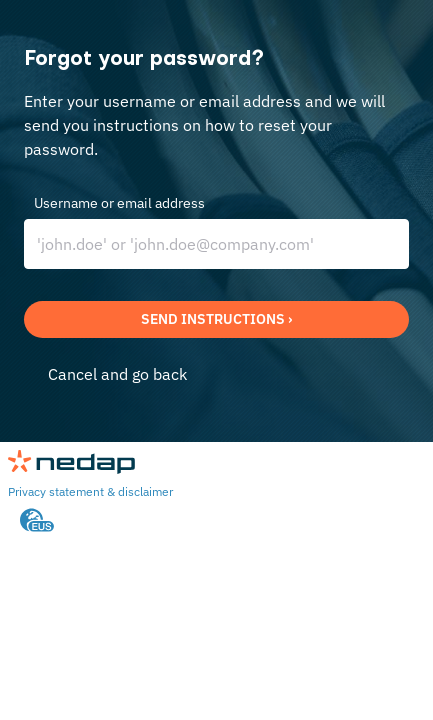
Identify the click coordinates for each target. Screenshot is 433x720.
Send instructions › (216, 319)
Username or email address (119, 203)
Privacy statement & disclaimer (90, 491)
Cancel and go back (117, 374)
